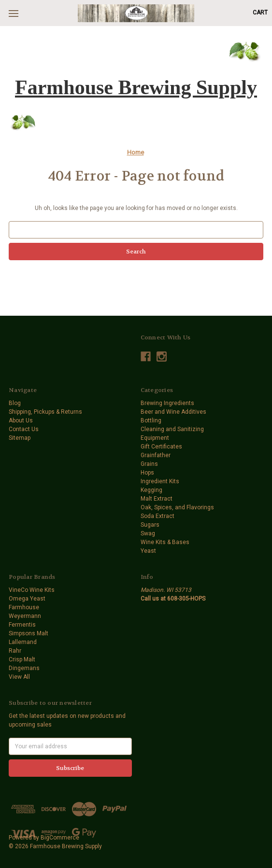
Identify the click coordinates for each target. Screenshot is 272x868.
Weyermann (25, 616)
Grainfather (156, 455)
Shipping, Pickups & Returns (45, 412)
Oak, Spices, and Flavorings (177, 507)
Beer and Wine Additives (173, 412)
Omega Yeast (27, 599)
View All (19, 677)
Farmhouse (24, 607)
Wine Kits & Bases (165, 542)
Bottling (151, 420)
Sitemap (20, 438)
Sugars (150, 525)
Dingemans (24, 668)
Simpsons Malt (29, 633)
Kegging (151, 490)
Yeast (148, 551)
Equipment (155, 438)
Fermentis (22, 625)
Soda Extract (157, 516)
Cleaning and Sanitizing (172, 429)
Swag (148, 533)
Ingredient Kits (160, 481)
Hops (147, 473)
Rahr (15, 651)
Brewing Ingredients (167, 403)
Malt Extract (157, 499)
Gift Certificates (161, 447)
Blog (15, 403)
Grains (149, 464)
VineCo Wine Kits (32, 590)
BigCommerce (60, 838)
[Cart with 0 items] (260, 13)
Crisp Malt (22, 659)
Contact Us (24, 429)
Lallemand (23, 642)
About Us (21, 420)
